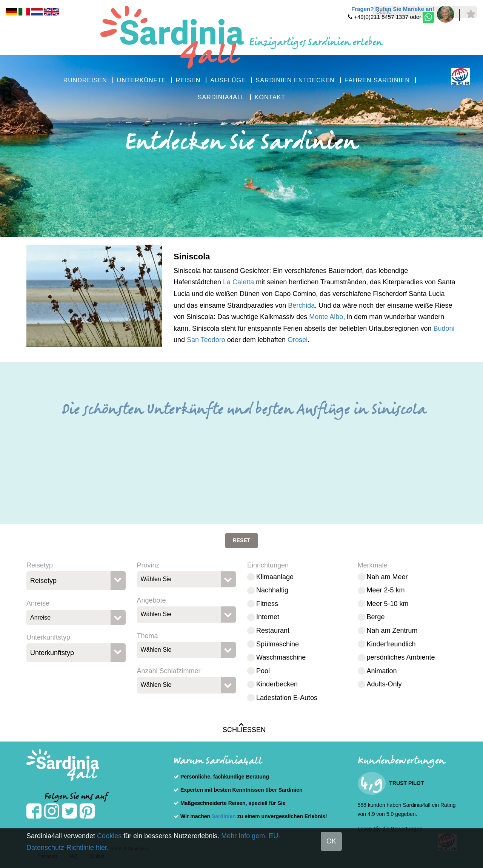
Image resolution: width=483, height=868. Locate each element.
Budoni (444, 328)
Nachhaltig (272, 590)
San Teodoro (206, 340)
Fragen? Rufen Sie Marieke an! (393, 9)
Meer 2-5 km (386, 590)
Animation (382, 671)
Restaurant (273, 631)
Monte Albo (326, 317)
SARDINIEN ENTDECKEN (295, 80)
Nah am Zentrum (392, 631)
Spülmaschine (278, 644)
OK (331, 841)
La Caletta (238, 282)
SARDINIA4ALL (221, 97)
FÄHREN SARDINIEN (377, 80)
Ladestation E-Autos (287, 698)
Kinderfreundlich (391, 644)
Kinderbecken (277, 684)
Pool (263, 671)
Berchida (301, 305)
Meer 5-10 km (388, 604)
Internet (268, 617)
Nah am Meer (387, 577)
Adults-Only (384, 684)
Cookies (109, 836)
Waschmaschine (281, 657)
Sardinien (224, 816)
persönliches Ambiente (401, 657)
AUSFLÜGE (228, 80)
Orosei (298, 340)
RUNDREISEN (85, 80)
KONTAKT (270, 97)
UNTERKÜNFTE (142, 80)
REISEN (188, 80)
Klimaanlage (275, 577)
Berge (376, 617)
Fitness (267, 604)
